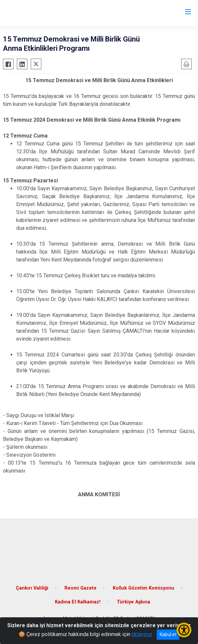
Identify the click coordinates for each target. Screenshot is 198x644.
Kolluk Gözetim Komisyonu (143, 588)
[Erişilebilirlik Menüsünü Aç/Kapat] (184, 630)
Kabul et (168, 634)
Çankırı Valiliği (32, 588)
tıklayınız (142, 634)
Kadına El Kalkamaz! (78, 602)
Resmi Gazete (80, 588)
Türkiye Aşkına (133, 602)
